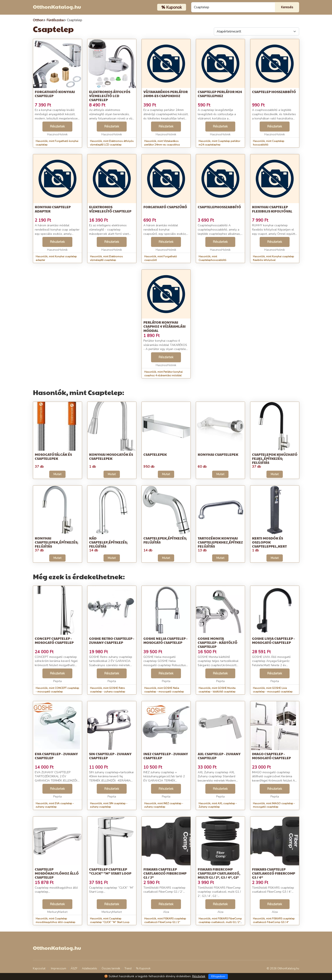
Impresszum (59, 969)
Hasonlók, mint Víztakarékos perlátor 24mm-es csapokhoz (162, 143)
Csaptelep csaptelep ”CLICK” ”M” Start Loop (110, 871)
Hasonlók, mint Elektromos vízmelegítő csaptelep (106, 258)
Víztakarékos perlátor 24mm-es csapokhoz (166, 94)
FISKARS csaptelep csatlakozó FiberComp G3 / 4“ (274, 873)
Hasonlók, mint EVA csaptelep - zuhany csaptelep (55, 805)
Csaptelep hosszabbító (274, 92)
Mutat (57, 474)
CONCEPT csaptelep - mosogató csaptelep (54, 640)
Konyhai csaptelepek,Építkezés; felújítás (57, 542)
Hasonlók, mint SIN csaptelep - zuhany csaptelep (109, 805)
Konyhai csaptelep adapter (53, 209)
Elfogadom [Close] (218, 976)
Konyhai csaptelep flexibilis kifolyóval (272, 209)
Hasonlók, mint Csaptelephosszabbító (212, 258)
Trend (128, 969)
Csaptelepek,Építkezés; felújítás (165, 540)
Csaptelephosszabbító (219, 207)
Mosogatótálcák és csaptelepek (53, 456)
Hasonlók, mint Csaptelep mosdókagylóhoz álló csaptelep (55, 920)
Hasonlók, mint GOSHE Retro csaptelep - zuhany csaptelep (108, 690)
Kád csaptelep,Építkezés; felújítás (108, 542)
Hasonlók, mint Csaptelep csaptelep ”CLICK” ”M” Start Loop (110, 920)
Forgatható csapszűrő (165, 207)
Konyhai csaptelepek (218, 454)
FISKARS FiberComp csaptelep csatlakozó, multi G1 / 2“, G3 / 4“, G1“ (219, 873)
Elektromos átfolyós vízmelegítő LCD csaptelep (110, 96)
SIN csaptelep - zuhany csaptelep (110, 756)
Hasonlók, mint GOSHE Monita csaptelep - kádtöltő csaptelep (217, 690)
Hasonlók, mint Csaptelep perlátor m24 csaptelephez (219, 143)
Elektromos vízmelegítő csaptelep (110, 209)
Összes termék (111, 969)
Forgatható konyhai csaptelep (55, 94)
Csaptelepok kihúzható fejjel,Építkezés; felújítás (275, 458)
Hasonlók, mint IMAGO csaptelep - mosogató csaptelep (274, 805)
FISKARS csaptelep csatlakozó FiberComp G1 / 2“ (165, 873)
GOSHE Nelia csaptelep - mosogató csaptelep (165, 640)
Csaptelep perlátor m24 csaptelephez (220, 94)
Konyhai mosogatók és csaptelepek (111, 456)
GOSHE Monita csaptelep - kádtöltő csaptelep (218, 642)
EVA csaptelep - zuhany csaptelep (56, 756)
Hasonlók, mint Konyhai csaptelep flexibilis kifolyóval (273, 258)
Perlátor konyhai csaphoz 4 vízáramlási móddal (165, 326)
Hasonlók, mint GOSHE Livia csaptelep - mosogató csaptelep (273, 690)
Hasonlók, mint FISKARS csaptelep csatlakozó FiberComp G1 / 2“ (165, 920)
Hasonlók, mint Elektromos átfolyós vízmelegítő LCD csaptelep (112, 143)
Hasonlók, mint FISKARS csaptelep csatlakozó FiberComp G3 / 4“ (274, 920)
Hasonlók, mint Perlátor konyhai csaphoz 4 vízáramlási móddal (163, 374)
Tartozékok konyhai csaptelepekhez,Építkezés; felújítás (223, 542)
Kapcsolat (39, 969)
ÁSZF (74, 969)
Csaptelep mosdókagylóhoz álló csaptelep (57, 873)
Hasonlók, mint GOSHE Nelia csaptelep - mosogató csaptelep (164, 690)
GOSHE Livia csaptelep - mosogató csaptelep (273, 640)
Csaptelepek (155, 454)
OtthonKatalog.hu (57, 7)
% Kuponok (143, 969)
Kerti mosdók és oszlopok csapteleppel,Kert (269, 542)
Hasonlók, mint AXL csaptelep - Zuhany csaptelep (218, 805)
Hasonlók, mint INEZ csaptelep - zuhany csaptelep (164, 805)
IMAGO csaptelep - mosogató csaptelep (271, 756)
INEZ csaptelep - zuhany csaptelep (166, 756)
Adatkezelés (90, 969)
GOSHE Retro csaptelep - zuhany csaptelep (112, 640)
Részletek (57, 126)
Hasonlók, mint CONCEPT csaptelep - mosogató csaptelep (57, 690)
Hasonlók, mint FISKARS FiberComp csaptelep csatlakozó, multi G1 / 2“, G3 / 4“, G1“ (220, 922)
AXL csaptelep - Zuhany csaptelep (219, 756)
